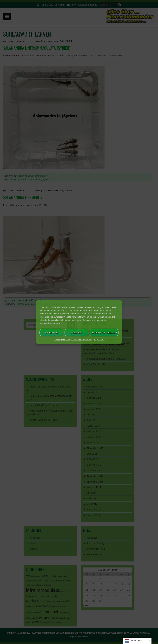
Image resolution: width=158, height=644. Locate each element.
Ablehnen (76, 332)
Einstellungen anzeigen (104, 332)
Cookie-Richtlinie (62, 340)
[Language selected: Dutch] (137, 641)
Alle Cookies (51, 332)
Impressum (99, 340)
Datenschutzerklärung (82, 340)
